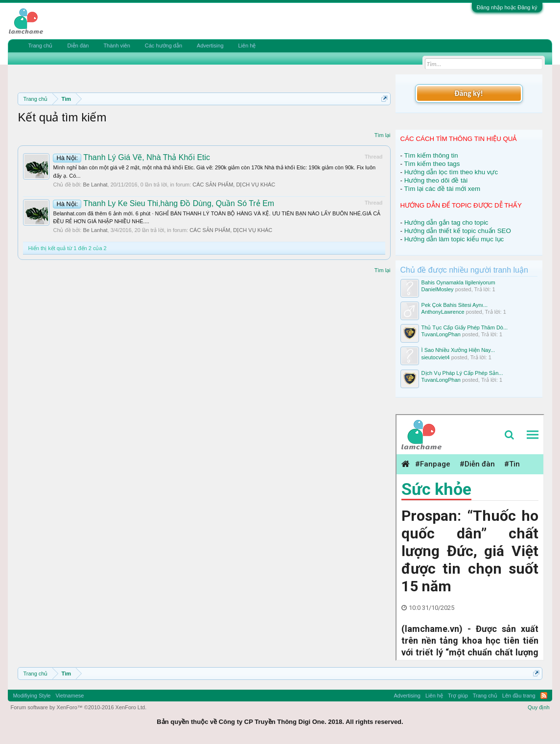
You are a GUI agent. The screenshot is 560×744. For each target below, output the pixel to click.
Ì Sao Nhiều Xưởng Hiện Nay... (458, 350)
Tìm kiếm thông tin (431, 155)
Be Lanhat (95, 185)
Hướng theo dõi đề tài (436, 180)
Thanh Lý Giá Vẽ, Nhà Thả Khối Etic (131, 157)
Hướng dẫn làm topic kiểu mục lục (454, 239)
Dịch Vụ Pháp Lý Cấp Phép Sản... (462, 373)
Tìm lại (383, 135)
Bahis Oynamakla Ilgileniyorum (458, 282)
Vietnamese (70, 696)
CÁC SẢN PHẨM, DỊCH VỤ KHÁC (234, 185)
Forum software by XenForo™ (78, 707)
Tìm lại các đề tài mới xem (442, 189)
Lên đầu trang (519, 696)
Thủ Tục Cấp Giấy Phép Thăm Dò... (465, 327)
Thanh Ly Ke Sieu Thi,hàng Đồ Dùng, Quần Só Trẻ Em (163, 203)
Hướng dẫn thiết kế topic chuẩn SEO (458, 231)
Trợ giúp (458, 696)
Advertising (210, 46)
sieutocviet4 (436, 357)
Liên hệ (247, 46)
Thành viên (117, 46)
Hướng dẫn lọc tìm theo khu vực (451, 172)
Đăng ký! (468, 93)
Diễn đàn (78, 46)
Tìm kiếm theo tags (432, 164)
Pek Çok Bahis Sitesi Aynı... (455, 305)
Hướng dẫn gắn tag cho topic (446, 222)
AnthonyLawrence (443, 312)
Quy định (539, 707)
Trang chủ (40, 46)
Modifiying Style (32, 696)
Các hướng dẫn (163, 46)
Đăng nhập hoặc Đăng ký (507, 7)
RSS (544, 696)
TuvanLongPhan (441, 334)
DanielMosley (438, 289)
